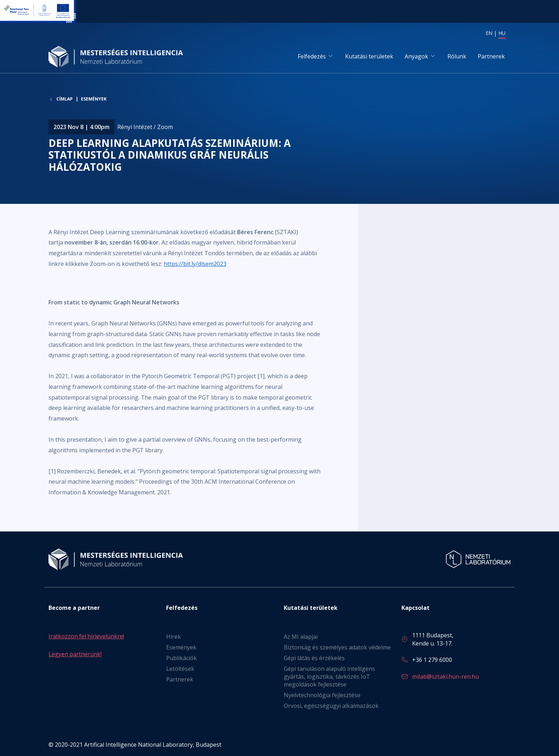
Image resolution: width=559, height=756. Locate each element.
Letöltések (180, 669)
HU (502, 33)
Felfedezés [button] (312, 57)
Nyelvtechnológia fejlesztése (322, 695)
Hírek (173, 637)
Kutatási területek (369, 57)
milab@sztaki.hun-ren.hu (445, 677)
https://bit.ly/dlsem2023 (195, 264)
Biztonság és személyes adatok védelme (337, 648)
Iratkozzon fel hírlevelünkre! (86, 637)
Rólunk (457, 57)
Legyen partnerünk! (75, 654)
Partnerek (491, 57)
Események (94, 100)
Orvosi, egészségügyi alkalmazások (331, 706)
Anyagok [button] (416, 57)
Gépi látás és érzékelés (314, 658)
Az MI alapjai (301, 637)
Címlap (65, 100)
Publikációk (181, 658)
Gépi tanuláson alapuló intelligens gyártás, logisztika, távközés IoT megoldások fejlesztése (329, 677)
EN (489, 33)
